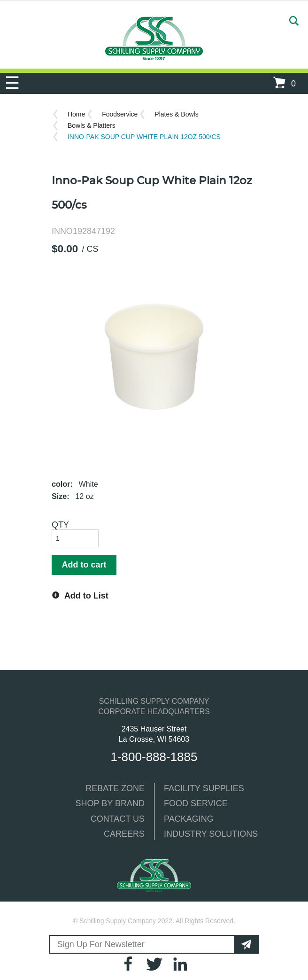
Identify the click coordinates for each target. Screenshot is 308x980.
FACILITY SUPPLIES (204, 788)
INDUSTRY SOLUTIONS (211, 834)
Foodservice (120, 114)
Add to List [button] (86, 596)
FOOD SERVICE (196, 803)
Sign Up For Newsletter (100, 944)
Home (76, 114)
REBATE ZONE (115, 788)
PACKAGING (189, 819)
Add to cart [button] (84, 565)
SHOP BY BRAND (110, 803)
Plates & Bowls (176, 114)
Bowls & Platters (92, 125)
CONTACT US (118, 819)
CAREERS (124, 834)
